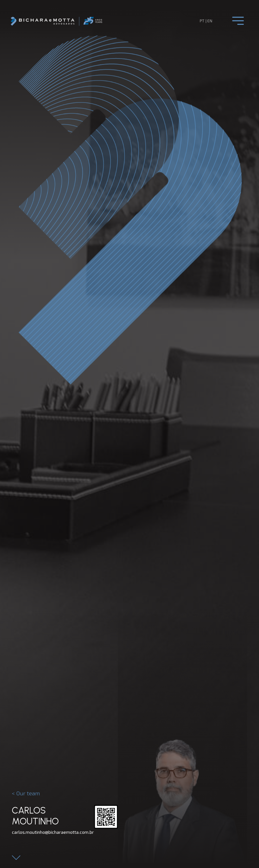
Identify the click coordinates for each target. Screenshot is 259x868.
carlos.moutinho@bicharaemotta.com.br (53, 832)
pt (202, 21)
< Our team (26, 793)
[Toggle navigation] (238, 21)
